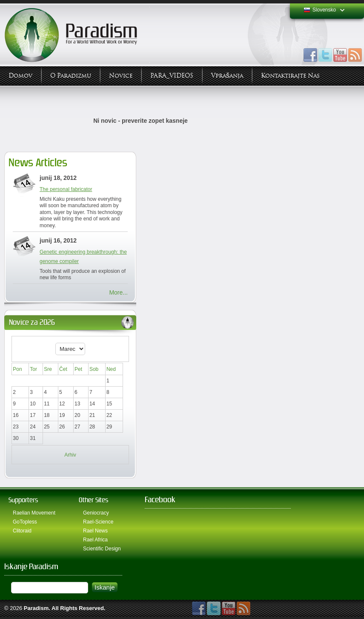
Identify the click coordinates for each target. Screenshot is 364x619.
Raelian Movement (34, 513)
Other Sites (93, 500)
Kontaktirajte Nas (290, 76)
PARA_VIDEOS (172, 76)
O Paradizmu (71, 76)
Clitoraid (22, 531)
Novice (121, 76)
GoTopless (25, 522)
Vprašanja (227, 76)
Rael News (95, 531)
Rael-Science (98, 522)
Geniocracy (96, 513)
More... (118, 292)
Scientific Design (102, 549)
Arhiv (70, 455)
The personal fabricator (66, 189)
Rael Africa (95, 540)
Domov (20, 76)
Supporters (23, 500)
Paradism (36, 608)
